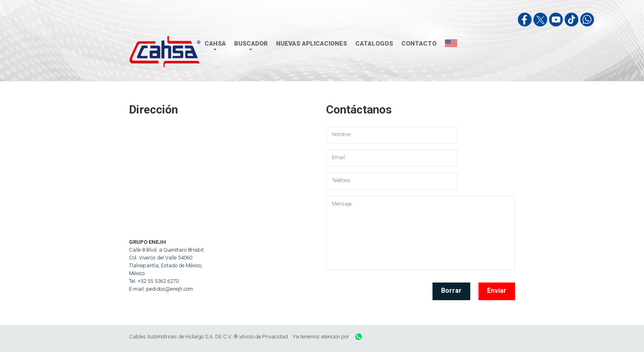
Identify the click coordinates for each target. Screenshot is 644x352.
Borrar (451, 291)
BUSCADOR (251, 44)
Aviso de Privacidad (265, 337)
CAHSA (215, 44)
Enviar (497, 291)
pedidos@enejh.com (170, 289)
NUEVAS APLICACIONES (312, 44)
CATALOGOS (374, 44)
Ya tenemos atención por (328, 337)
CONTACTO (419, 44)
